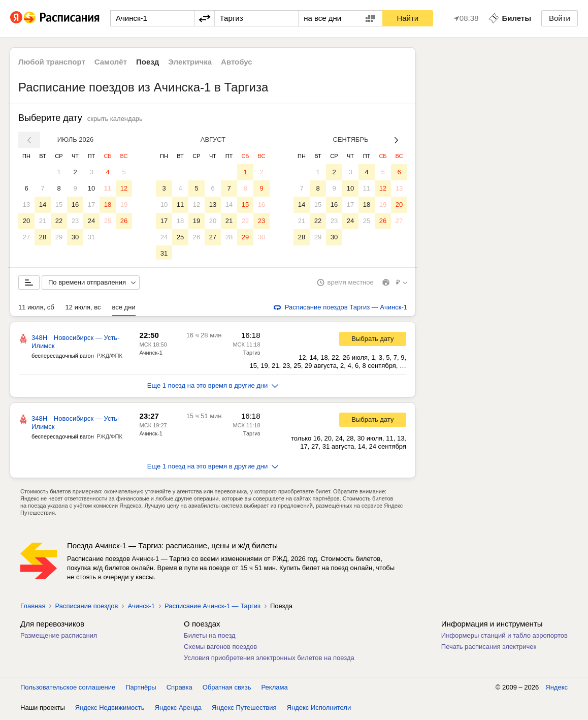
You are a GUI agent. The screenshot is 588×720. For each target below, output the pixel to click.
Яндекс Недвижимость (110, 710)
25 (108, 221)
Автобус (237, 62)
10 (91, 188)
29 (59, 237)
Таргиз (252, 355)
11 (108, 188)
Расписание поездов (86, 608)
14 (43, 205)
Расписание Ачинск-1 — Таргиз (213, 608)
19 (124, 205)
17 (91, 205)
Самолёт (111, 62)
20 (26, 221)
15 (59, 205)
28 (43, 237)
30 (75, 237)
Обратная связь (227, 689)
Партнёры (141, 689)
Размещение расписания (59, 637)
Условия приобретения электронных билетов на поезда (269, 660)
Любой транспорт (52, 62)
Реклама (275, 689)
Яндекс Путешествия (244, 710)
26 (124, 221)
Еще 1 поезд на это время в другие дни (213, 387)
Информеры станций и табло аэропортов (504, 637)
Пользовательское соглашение (68, 689)
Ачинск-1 (151, 355)
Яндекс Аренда (178, 710)
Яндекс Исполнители (319, 710)
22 (59, 221)
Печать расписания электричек (489, 649)
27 (26, 237)
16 (75, 205)
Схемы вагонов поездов (220, 649)
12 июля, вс (83, 309)
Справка (179, 689)
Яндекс (557, 689)
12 (124, 188)
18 (108, 205)
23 (75, 221)
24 (91, 221)
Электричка (190, 62)
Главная (33, 608)
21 (43, 221)
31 (91, 237)
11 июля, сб (36, 309)
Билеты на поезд (210, 637)
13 (26, 205)
